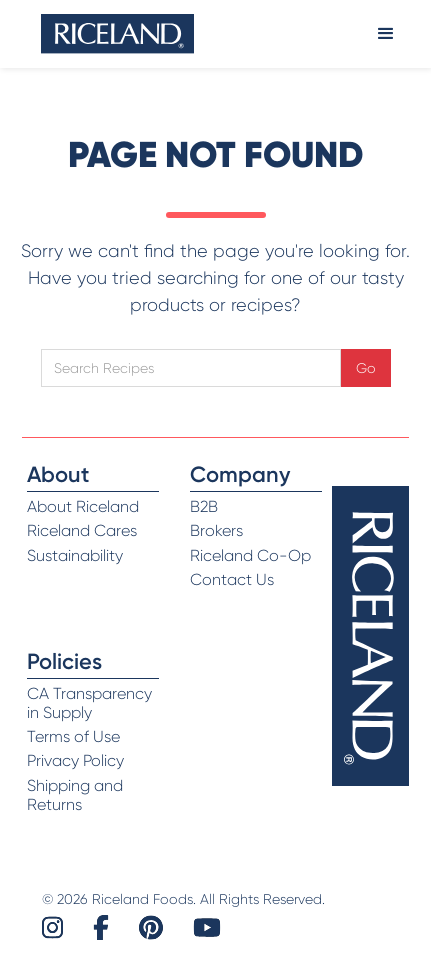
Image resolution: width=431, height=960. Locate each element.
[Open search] (191, 368)
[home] (118, 34)
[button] (386, 34)
